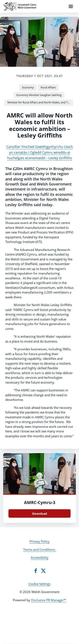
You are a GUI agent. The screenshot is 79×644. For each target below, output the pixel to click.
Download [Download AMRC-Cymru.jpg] (40, 514)
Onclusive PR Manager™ (49, 600)
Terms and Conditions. (39, 549)
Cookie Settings (39, 584)
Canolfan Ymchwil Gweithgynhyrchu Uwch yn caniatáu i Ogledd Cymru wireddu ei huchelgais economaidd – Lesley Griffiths (40, 152)
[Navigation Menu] (71, 6)
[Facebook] (36, 571)
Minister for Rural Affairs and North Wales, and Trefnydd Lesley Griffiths (40, 102)
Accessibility (40, 557)
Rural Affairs (48, 87)
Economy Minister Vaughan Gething (39, 95)
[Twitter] (43, 571)
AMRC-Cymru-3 (40, 502)
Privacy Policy (39, 541)
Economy (28, 87)
